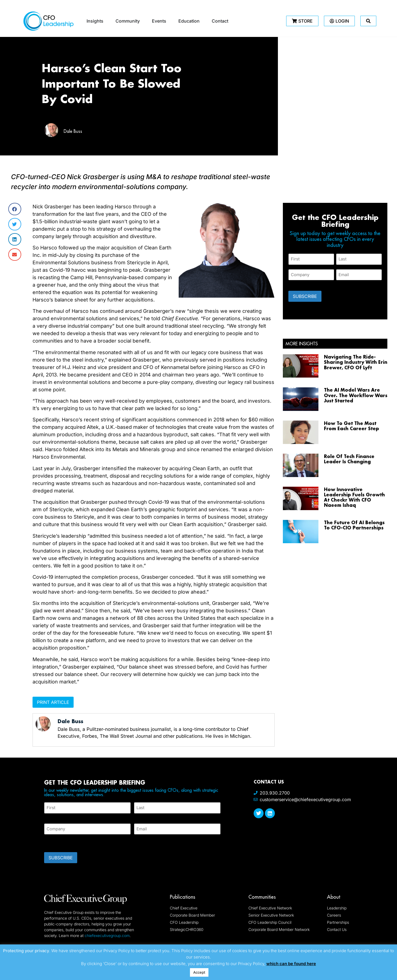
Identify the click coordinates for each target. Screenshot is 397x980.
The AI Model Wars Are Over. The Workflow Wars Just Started (356, 395)
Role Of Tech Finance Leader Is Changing (349, 459)
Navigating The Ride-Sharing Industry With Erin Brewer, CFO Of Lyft (356, 362)
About (334, 897)
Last (138, 817)
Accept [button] (199, 972)
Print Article (53, 702)
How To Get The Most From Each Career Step (352, 426)
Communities (262, 897)
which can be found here (291, 964)
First (49, 817)
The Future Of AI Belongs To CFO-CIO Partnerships (354, 525)
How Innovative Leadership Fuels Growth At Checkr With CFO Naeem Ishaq (354, 497)
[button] (15, 209)
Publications (183, 897)
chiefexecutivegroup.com (107, 935)
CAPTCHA (55, 842)
